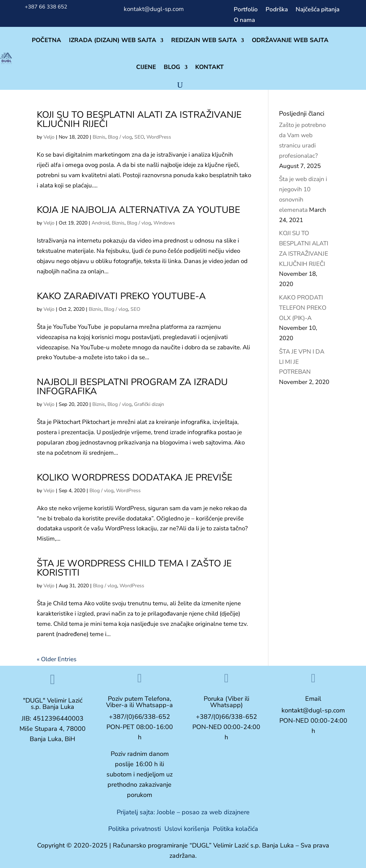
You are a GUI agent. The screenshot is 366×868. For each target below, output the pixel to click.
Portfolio (246, 10)
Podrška (277, 10)
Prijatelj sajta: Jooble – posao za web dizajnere (183, 812)
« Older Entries (57, 659)
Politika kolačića (236, 829)
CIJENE (146, 67)
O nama (244, 21)
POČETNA (47, 40)
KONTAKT (210, 67)
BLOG (172, 67)
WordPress (159, 137)
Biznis (99, 137)
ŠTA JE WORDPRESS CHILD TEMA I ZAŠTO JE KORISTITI (134, 568)
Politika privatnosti (135, 829)
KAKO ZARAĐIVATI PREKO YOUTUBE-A (121, 296)
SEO (139, 137)
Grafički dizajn (149, 404)
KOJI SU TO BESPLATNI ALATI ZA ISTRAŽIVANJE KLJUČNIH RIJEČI (139, 119)
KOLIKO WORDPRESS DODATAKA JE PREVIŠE (135, 477)
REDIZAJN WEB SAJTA (204, 40)
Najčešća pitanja (318, 10)
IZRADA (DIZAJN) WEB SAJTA (113, 40)
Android (100, 223)
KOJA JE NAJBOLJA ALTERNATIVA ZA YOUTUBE (138, 210)
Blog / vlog (120, 137)
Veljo (49, 137)
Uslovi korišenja (187, 829)
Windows (164, 223)
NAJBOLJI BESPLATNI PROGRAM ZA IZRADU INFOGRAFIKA (132, 387)
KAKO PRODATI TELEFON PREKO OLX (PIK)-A (303, 308)
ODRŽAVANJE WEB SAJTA (290, 40)
